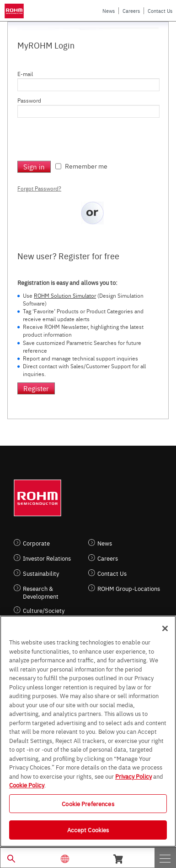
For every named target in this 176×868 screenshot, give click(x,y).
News (109, 11)
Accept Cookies (88, 830)
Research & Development (41, 592)
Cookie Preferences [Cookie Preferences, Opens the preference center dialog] (88, 803)
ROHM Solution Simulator (65, 295)
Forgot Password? (39, 188)
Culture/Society (44, 610)
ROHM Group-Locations (129, 588)
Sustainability (41, 573)
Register (36, 388)
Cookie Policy (27, 785)
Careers (131, 11)
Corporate (36, 543)
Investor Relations (47, 558)
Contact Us (160, 11)
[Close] (165, 628)
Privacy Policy (133, 776)
